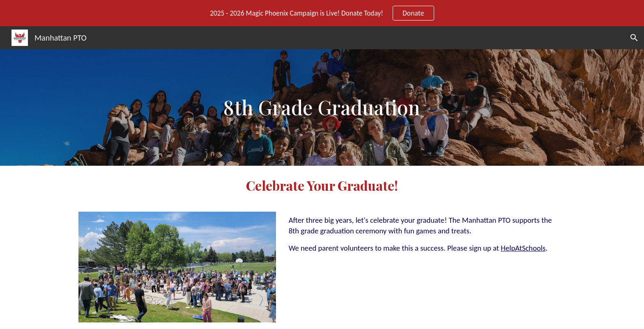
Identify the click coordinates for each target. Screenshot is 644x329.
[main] (322, 107)
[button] (634, 38)
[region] (322, 13)
